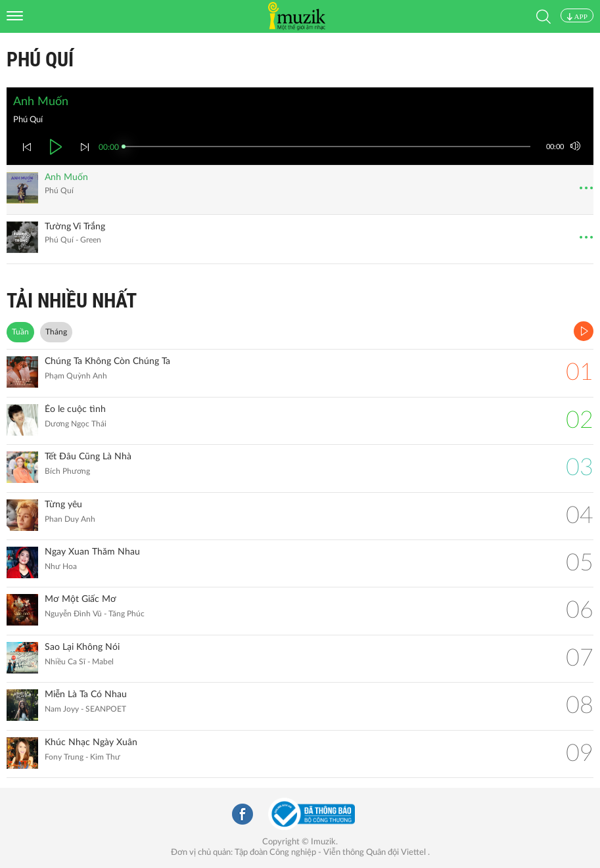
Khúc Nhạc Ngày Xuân (91, 742)
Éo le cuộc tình (75, 409)
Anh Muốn (66, 177)
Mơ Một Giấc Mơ (81, 599)
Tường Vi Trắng (75, 227)
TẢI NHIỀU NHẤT (72, 301)
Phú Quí (40, 59)
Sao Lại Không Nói (82, 647)
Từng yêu (63, 505)
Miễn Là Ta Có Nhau (86, 695)
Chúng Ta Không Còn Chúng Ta (107, 361)
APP (577, 16)
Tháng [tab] (56, 332)
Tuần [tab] (20, 332)
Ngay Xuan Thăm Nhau (92, 552)
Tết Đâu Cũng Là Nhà (88, 457)
